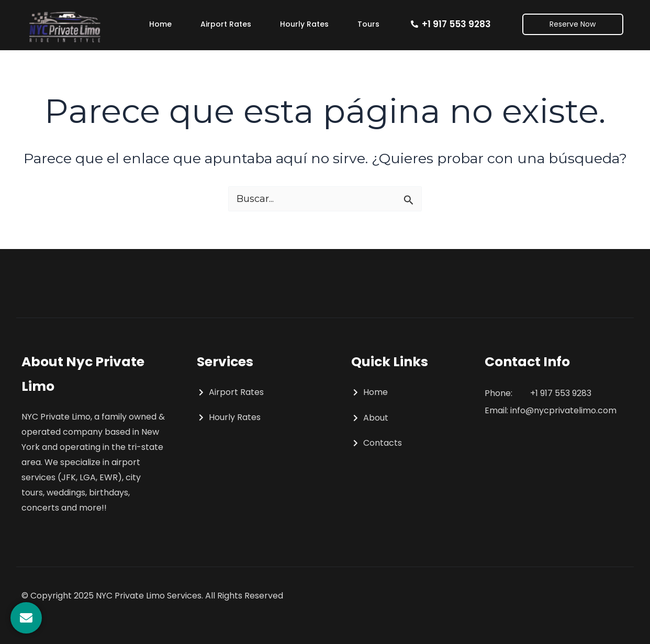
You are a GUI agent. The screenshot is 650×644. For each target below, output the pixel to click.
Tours (368, 24)
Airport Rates (226, 24)
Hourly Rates (304, 24)
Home (160, 24)
